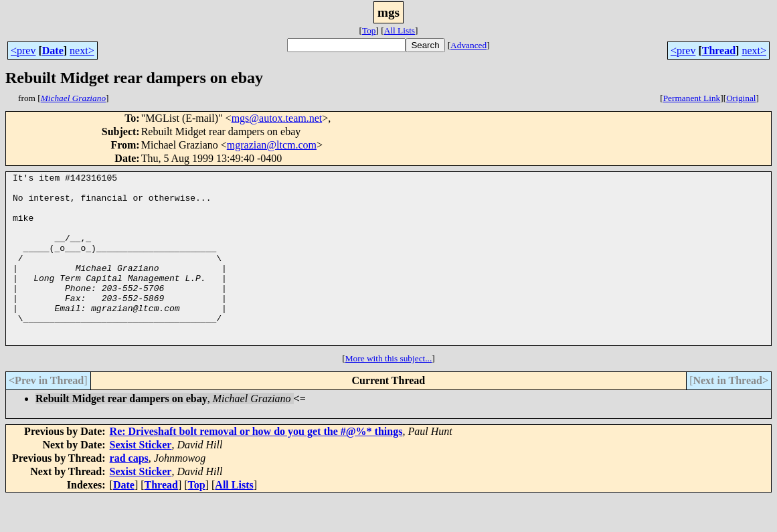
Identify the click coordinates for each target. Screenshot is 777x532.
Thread (719, 51)
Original (741, 98)
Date (53, 51)
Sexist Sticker (141, 479)
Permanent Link (692, 98)
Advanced (468, 45)
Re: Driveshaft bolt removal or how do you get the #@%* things (256, 465)
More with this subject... (389, 392)
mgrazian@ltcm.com (272, 145)
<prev (23, 51)
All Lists (400, 30)
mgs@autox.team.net (277, 118)
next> (82, 51)
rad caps (129, 492)
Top (369, 30)
